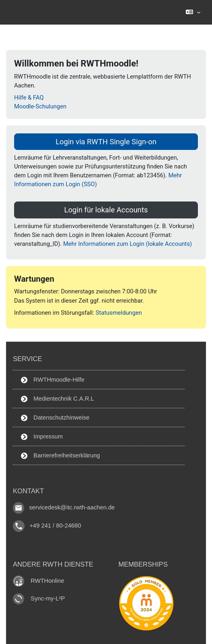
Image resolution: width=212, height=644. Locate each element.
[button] (193, 12)
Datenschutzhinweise (55, 418)
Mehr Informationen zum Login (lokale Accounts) (128, 244)
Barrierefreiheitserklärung (60, 456)
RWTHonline (47, 581)
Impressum (42, 437)
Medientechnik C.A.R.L (57, 399)
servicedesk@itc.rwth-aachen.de (72, 507)
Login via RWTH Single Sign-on (106, 142)
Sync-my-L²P (48, 598)
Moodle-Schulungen (40, 106)
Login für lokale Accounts (106, 210)
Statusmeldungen (119, 313)
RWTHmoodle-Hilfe (53, 380)
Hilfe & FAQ (29, 98)
